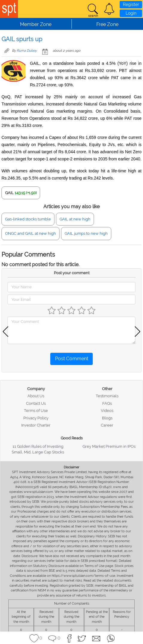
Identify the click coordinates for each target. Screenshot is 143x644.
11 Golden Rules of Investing (38, 446)
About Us (36, 396)
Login (131, 13)
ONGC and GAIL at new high (31, 233)
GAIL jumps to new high (86, 233)
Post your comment (72, 273)
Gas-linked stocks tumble (28, 219)
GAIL (9, 193)
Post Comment (72, 359)
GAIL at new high (75, 219)
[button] (109, 9)
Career (107, 425)
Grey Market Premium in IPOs (109, 446)
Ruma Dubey (27, 51)
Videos (107, 411)
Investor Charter (36, 425)
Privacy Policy (36, 418)
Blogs (107, 418)
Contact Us (36, 403)
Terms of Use (36, 411)
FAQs (107, 403)
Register (131, 4)
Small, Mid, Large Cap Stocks (38, 452)
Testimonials (107, 396)
